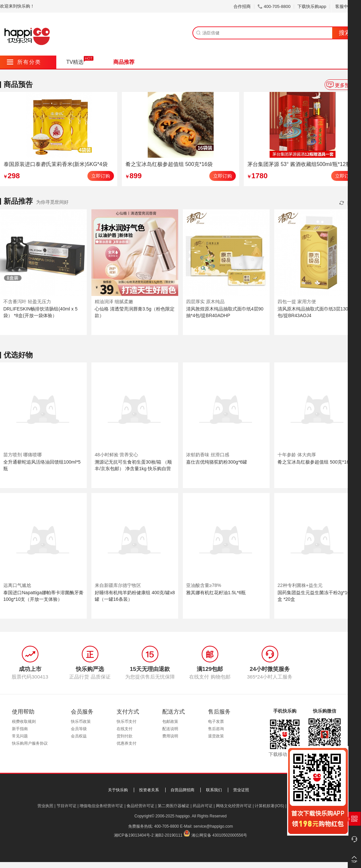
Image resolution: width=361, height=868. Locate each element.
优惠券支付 (127, 743)
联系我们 (214, 790)
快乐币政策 (81, 722)
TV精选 (75, 62)
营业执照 (45, 806)
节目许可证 (67, 806)
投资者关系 (149, 790)
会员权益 (79, 736)
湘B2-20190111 (169, 835)
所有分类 (24, 62)
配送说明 (170, 729)
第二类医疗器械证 (174, 806)
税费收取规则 (24, 722)
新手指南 (20, 729)
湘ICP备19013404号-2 (134, 835)
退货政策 (216, 736)
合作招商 (242, 6)
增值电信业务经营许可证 (101, 806)
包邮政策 (170, 722)
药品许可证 (203, 806)
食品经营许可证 (140, 806)
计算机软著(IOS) (269, 806)
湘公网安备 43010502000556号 (219, 835)
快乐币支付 (127, 722)
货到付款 (125, 736)
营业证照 (241, 790)
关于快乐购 (118, 790)
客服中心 (346, 6)
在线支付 (125, 729)
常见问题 (20, 736)
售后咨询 (216, 729)
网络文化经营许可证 (234, 806)
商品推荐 (124, 62)
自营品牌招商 (182, 790)
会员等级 (79, 729)
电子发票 (216, 722)
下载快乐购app (312, 6)
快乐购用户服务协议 (30, 743)
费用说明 (170, 736)
